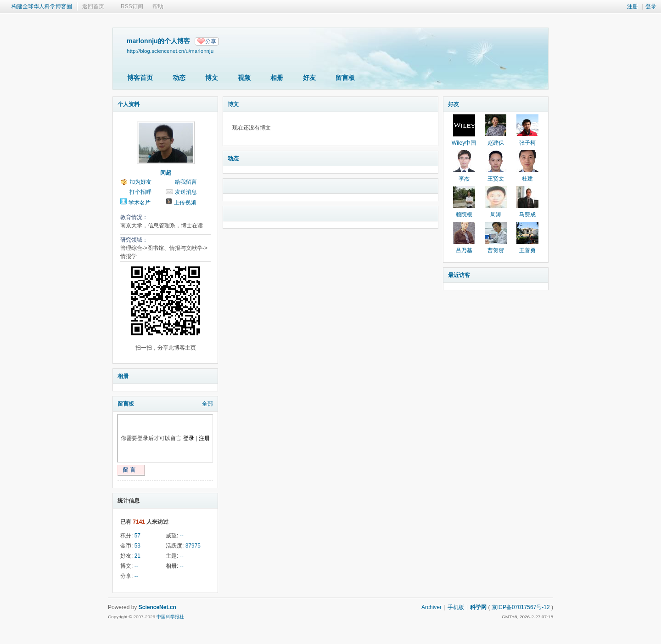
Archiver (431, 607)
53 (137, 546)
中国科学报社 (170, 617)
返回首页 (93, 6)
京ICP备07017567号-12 (521, 607)
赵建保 (496, 143)
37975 (193, 546)
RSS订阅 (132, 6)
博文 (212, 78)
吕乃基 (464, 250)
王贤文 (496, 179)
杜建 (527, 179)
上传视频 (185, 203)
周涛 (496, 215)
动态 (179, 78)
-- (182, 536)
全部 (207, 404)
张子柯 (527, 143)
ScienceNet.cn (157, 607)
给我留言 (186, 182)
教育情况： (134, 217)
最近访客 (459, 275)
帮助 (158, 6)
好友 (309, 78)
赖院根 (464, 215)
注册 (633, 6)
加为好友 (140, 182)
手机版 (456, 607)
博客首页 (140, 78)
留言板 (345, 78)
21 (137, 556)
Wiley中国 (464, 143)
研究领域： (134, 240)
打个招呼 (140, 192)
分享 (211, 41)
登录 (651, 6)
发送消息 (186, 192)
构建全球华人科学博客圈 (42, 6)
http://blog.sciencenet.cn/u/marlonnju (170, 51)
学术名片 (140, 203)
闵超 (166, 173)
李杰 (464, 179)
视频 (244, 78)
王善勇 (527, 250)
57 (137, 536)
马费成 (527, 215)
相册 (277, 78)
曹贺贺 (496, 250)
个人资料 (129, 104)
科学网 (478, 607)
